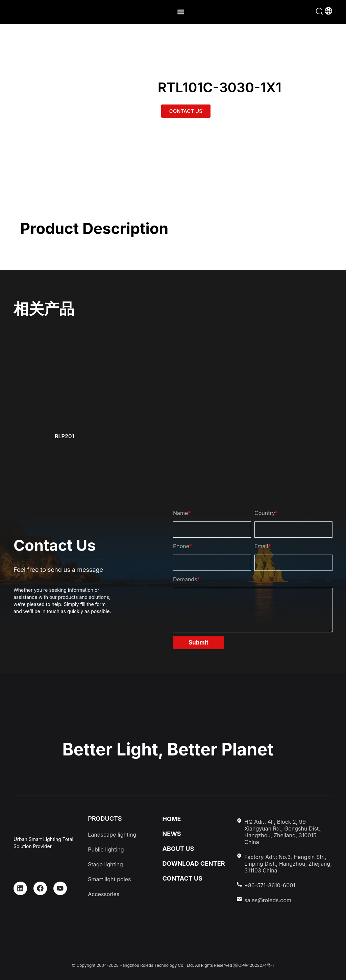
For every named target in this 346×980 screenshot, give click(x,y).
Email (263, 546)
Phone (182, 546)
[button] (181, 12)
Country (266, 513)
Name (182, 513)
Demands (187, 579)
